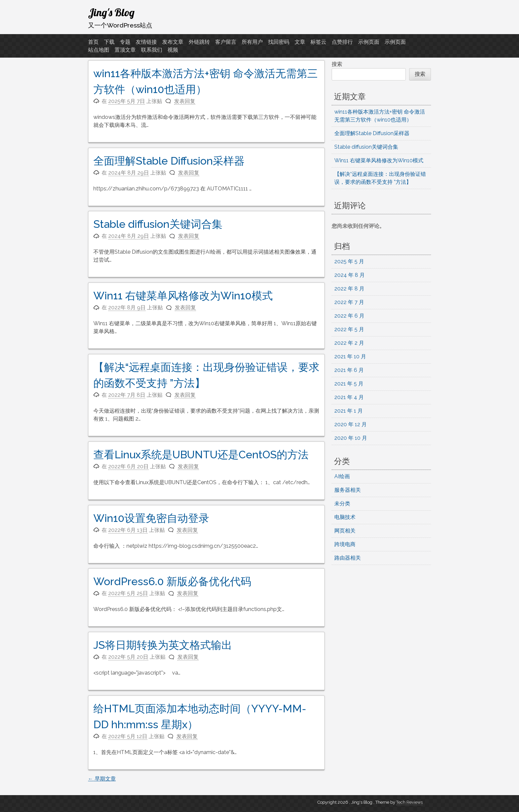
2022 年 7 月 (349, 302)
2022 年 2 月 (349, 343)
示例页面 (369, 42)
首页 (93, 42)
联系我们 (152, 50)
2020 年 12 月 (351, 424)
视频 (173, 50)
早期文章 (102, 779)
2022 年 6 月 (349, 316)
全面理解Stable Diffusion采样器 (169, 161)
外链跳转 (199, 42)
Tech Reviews (409, 802)
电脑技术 (345, 517)
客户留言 (226, 42)
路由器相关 (348, 558)
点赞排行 (342, 42)
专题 (125, 42)
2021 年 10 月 (350, 356)
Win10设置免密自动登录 (151, 518)
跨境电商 (345, 544)
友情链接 (146, 42)
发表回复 (185, 101)
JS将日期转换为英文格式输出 (163, 645)
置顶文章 (125, 50)
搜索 (337, 64)
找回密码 (279, 42)
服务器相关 (348, 490)
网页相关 (345, 531)
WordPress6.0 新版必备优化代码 (172, 581)
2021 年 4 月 (349, 397)
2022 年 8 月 (349, 289)
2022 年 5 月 (349, 329)
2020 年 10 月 (351, 438)
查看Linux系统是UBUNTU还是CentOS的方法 (201, 455)
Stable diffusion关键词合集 (158, 224)
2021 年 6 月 (349, 370)
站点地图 (99, 50)
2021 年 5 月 (349, 384)
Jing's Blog (111, 12)
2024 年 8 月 (350, 275)
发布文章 (173, 42)
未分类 (342, 504)
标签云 (318, 42)
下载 (109, 42)
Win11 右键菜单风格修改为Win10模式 (183, 296)
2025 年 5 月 (349, 261)
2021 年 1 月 (349, 411)
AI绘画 (342, 476)
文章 (300, 42)
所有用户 (252, 42)
